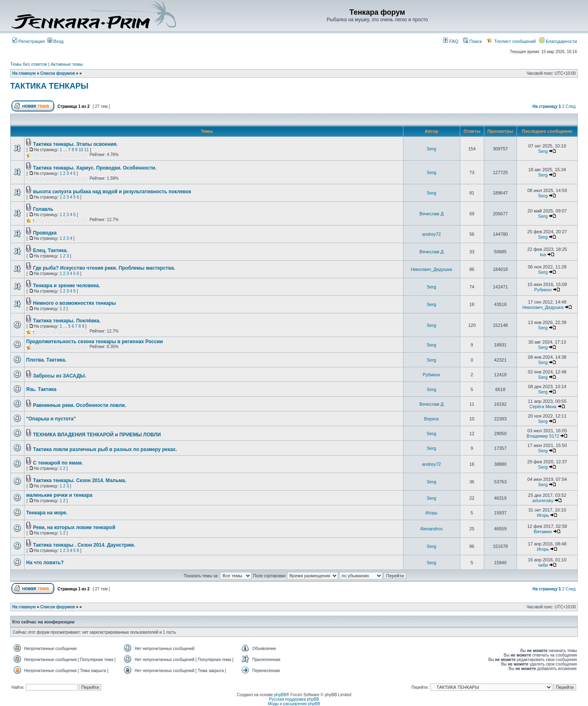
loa (543, 255)
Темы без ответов (29, 64)
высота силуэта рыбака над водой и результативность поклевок (112, 192)
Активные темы (67, 64)
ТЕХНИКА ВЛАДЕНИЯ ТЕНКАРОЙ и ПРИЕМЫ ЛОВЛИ (97, 435)
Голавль (43, 209)
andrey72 (432, 234)
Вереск (432, 419)
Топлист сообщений (511, 41)
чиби (543, 565)
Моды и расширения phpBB (294, 704)
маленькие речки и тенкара (59, 495)
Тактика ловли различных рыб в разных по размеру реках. (105, 449)
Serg (431, 149)
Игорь (432, 513)
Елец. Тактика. (50, 250)
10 (81, 150)
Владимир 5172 (543, 436)
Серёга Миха (543, 407)
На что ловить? (45, 563)
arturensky (543, 500)
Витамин (543, 532)
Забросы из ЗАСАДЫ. (60, 376)
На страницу (545, 106)
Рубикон (543, 290)
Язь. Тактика (41, 389)
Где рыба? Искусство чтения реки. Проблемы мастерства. (104, 268)
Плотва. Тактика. (46, 360)
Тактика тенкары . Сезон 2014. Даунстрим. (84, 545)
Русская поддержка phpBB (294, 699)
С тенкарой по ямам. (58, 463)
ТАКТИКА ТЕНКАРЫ (49, 86)
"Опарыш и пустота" (51, 419)
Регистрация (28, 41)
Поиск (472, 41)
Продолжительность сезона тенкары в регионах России (95, 342)
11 (86, 150)
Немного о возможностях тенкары (75, 303)
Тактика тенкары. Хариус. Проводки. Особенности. (95, 168)
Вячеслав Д (431, 214)
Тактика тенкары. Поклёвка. (67, 321)
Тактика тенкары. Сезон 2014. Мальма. (80, 480)
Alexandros (431, 529)
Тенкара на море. (47, 513)
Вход (56, 41)
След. (571, 106)
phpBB (280, 695)
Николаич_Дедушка (431, 269)
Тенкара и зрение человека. (67, 286)
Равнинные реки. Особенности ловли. (80, 405)
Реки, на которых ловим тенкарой (74, 527)
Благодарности (558, 41)
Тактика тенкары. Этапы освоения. (76, 144)
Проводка (45, 233)
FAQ (451, 41)
